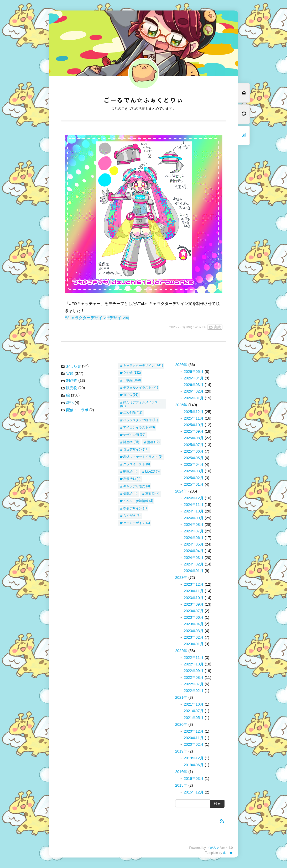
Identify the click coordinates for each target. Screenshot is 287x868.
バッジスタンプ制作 (137, 420)
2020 (181, 724)
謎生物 (128, 442)
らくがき (129, 515)
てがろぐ (213, 848)
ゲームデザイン (134, 523)
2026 (181, 365)
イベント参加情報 (136, 501)
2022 (181, 651)
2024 (181, 491)
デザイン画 (131, 435)
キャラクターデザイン (139, 365)
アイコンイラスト (136, 427)
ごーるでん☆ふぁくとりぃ (144, 100)
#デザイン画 (118, 318)
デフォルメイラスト (137, 387)
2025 (181, 405)
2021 (181, 697)
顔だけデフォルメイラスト (142, 402)
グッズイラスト (134, 464)
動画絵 (128, 471)
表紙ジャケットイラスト (140, 457)
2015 (181, 785)
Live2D (150, 471)
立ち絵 (128, 373)
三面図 (150, 493)
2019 (181, 751)
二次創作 (129, 412)
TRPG (127, 395)
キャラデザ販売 (134, 486)
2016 (181, 772)
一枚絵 (128, 380)
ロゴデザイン (133, 449)
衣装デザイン (133, 508)
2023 (181, 578)
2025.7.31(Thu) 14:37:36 (188, 327)
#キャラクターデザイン (86, 318)
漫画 (150, 442)
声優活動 (129, 479)
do (225, 853)
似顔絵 (128, 493)
